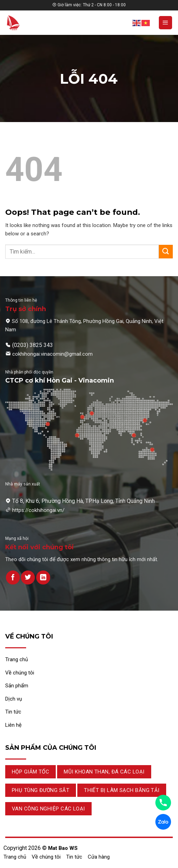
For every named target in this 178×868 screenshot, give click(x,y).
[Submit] (166, 252)
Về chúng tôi (46, 857)
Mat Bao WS (63, 848)
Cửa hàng (99, 857)
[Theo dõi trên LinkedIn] (43, 578)
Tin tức (74, 857)
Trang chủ (15, 857)
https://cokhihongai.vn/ (38, 510)
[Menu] (165, 23)
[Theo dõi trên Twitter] (28, 578)
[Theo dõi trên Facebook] (13, 578)
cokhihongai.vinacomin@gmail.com (52, 354)
